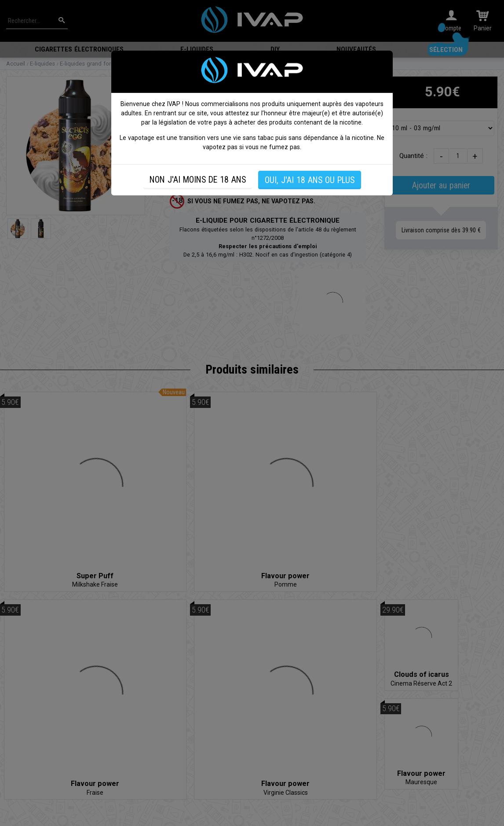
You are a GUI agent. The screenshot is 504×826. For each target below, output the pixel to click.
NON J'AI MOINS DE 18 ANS (198, 180)
